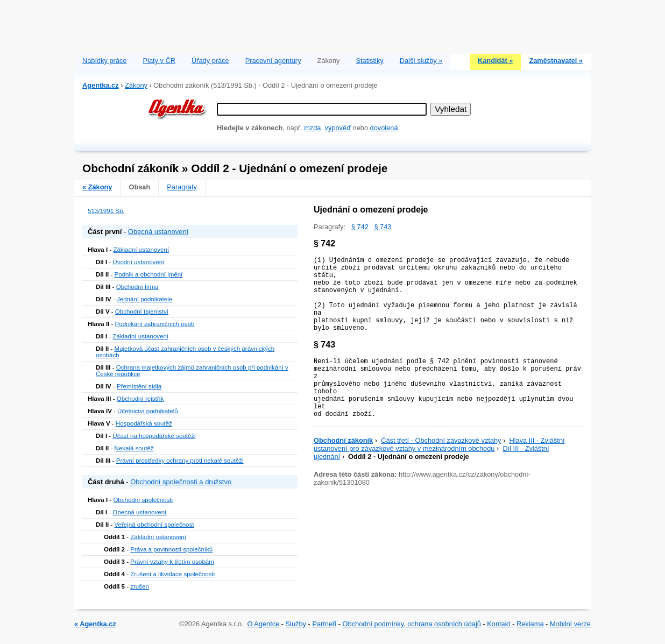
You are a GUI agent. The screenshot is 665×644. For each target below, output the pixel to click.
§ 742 (360, 227)
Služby (296, 624)
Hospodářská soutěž (144, 423)
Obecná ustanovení (158, 232)
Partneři (324, 624)
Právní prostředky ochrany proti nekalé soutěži (180, 461)
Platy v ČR (159, 61)
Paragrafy (182, 187)
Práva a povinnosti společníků (171, 549)
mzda (312, 128)
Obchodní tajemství (142, 312)
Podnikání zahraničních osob (155, 324)
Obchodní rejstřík (140, 399)
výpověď (338, 128)
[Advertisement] (332, 24)
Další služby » (421, 61)
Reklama (530, 624)
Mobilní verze (570, 624)
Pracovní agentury (273, 61)
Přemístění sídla (139, 386)
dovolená (384, 128)
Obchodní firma (137, 287)
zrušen (140, 586)
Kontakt (498, 624)
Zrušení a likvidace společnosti (172, 574)
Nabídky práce (105, 61)
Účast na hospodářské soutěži (154, 436)
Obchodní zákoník (343, 440)
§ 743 (383, 227)
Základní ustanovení (141, 250)
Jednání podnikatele (144, 299)
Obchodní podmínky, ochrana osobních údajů (412, 624)
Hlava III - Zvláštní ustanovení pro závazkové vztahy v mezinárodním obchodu (439, 444)
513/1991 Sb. (106, 211)
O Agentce (263, 624)
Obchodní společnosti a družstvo (181, 482)
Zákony (136, 85)
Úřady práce (210, 61)
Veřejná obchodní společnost (154, 525)
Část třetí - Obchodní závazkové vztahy (441, 440)
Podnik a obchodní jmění (149, 274)
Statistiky (370, 61)
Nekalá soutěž (134, 448)
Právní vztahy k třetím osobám (172, 562)
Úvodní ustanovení (138, 262)
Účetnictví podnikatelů (148, 411)
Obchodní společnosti (143, 500)
